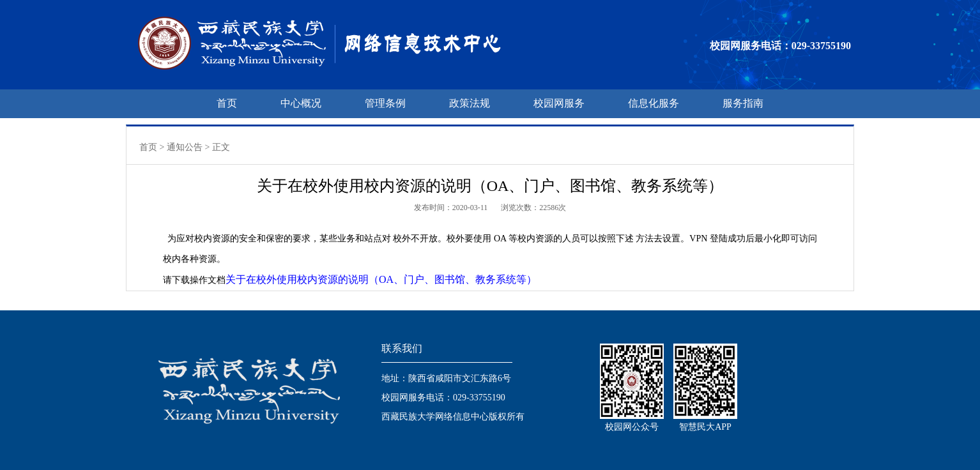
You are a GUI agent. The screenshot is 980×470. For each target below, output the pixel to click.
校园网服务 (559, 103)
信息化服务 (654, 103)
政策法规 (470, 103)
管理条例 (385, 103)
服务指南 (743, 103)
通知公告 (185, 147)
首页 (227, 103)
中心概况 (301, 103)
